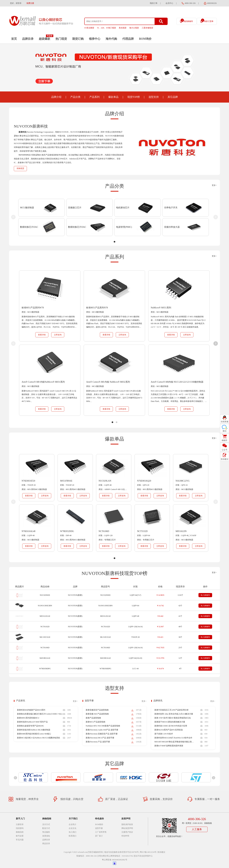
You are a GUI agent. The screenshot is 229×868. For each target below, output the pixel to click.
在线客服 (225, 422)
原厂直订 (99, 836)
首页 (14, 39)
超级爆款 (45, 39)
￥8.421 (160, 637)
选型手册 (89, 701)
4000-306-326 (190, 3)
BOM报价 (99, 824)
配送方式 (46, 828)
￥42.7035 (160, 648)
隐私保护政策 (127, 824)
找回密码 (20, 828)
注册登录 (20, 824)
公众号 (225, 450)
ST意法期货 (89, 28)
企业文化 (73, 828)
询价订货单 (207, 21)
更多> (214, 185)
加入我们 (73, 832)
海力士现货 (134, 28)
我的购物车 (187, 21)
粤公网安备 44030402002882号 (115, 860)
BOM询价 (145, 39)
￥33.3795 (160, 658)
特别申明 (125, 836)
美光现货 (123, 28)
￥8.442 (160, 616)
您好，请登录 (16, 3)
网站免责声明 (127, 828)
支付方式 (46, 824)
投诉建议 (161, 852)
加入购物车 (205, 595)
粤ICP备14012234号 (148, 852)
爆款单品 (113, 97)
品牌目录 (28, 39)
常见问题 (20, 840)
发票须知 (46, 836)
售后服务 (46, 832)
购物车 (225, 440)
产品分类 (75, 97)
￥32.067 (160, 627)
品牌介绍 (56, 97)
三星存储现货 (147, 28)
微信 (225, 431)
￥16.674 (160, 669)
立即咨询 (58, 335)
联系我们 (73, 836)
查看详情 (42, 335)
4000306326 (212, 3)
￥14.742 (160, 606)
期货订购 (78, 39)
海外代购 (111, 39)
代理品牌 (128, 39)
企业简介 (73, 824)
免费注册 (30, 3)
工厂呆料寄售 (101, 832)
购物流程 (20, 832)
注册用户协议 (127, 832)
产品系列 (94, 97)
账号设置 (20, 836)
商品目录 (46, 844)
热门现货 (61, 39)
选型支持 (154, 97)
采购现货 (20, 168)
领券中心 (95, 39)
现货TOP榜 (134, 97)
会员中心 (169, 3)
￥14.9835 (160, 595)
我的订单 (154, 3)
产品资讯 (21, 701)
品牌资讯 (158, 701)
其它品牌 (173, 97)
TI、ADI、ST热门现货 (106, 28)
